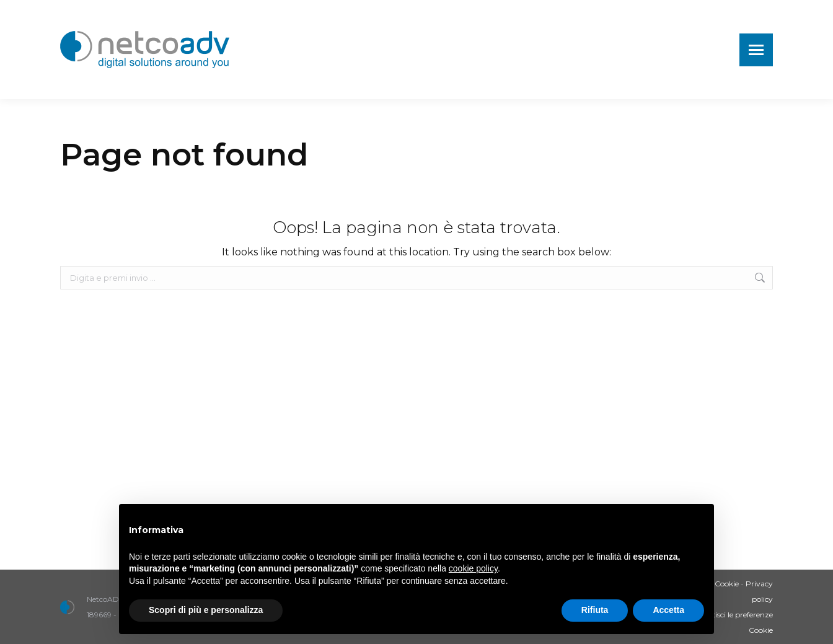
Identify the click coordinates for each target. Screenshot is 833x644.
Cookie (727, 584)
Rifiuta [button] (595, 610)
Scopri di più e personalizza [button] (206, 610)
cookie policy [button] (473, 568)
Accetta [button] (668, 610)
